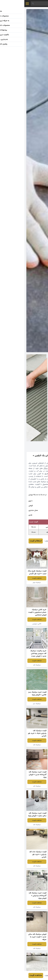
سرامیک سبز (13, 704)
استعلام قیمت (11, 541)
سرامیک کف (35, 583)
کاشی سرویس (12, 624)
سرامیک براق (36, 665)
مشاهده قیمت (35, 578)
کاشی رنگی (36, 621)
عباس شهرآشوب (27, 541)
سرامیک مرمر (12, 583)
